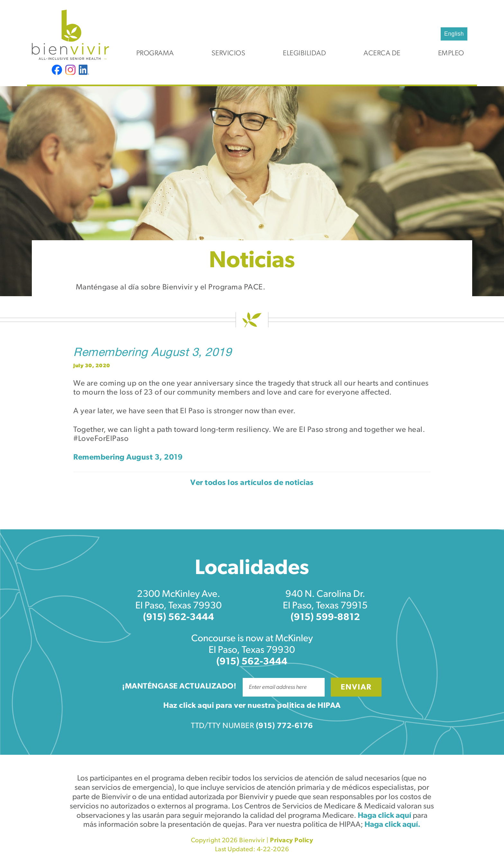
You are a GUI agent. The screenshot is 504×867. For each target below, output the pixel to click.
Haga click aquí (384, 816)
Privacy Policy (292, 841)
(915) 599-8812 (325, 618)
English (454, 34)
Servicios (229, 54)
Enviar (356, 688)
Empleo (451, 54)
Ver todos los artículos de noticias (252, 483)
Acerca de (382, 54)
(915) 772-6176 (284, 726)
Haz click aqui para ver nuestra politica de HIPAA (252, 706)
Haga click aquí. (392, 825)
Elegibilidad (304, 54)
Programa (155, 54)
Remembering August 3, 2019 (152, 353)
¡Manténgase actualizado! (179, 687)
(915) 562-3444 (179, 618)
